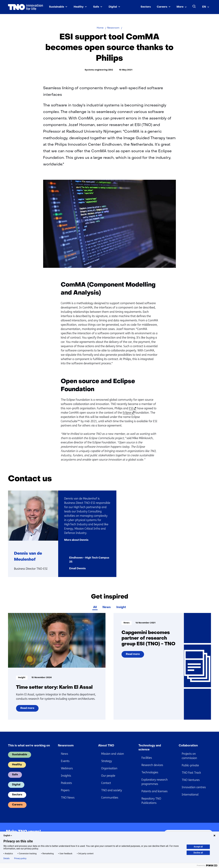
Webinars (67, 768)
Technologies (150, 772)
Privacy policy (20, 858)
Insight (121, 607)
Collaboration (188, 746)
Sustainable (57, 7)
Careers (162, 7)
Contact (106, 783)
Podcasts (66, 783)
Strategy (107, 761)
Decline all (198, 853)
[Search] (194, 6)
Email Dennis (77, 569)
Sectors (146, 7)
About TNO (106, 746)
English (8, 835)
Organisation (109, 768)
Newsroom (66, 746)
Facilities (147, 758)
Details (7, 858)
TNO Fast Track (191, 773)
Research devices (152, 765)
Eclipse (128, 413)
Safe (96, 7)
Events (65, 761)
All (95, 607)
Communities (110, 798)
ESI (132, 408)
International (190, 795)
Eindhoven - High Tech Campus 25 (89, 560)
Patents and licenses (155, 791)
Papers (65, 790)
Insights (66, 776)
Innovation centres (194, 787)
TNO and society (112, 790)
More (180, 7)
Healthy (79, 7)
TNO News (68, 798)
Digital (113, 7)
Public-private (190, 765)
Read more (27, 709)
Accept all (198, 847)
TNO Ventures (191, 780)
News (107, 607)
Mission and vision (113, 754)
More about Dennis (76, 540)
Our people (108, 776)
